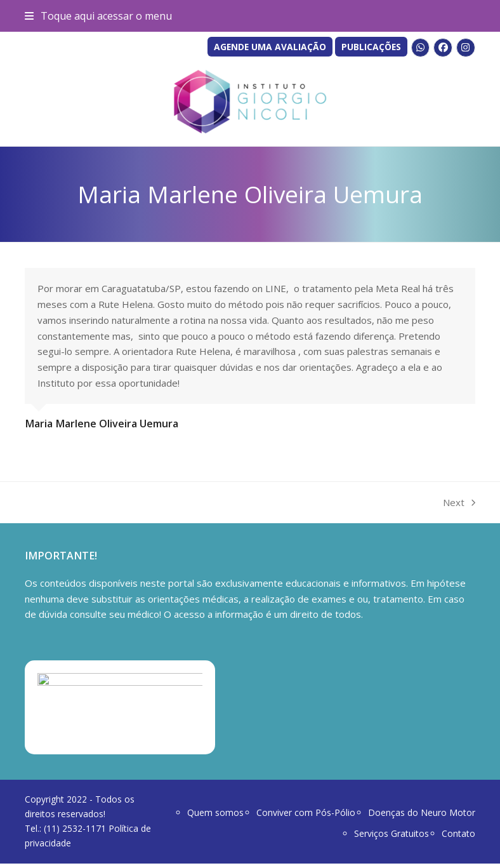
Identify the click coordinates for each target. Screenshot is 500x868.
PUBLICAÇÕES (371, 47)
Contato (458, 837)
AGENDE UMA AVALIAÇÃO (270, 47)
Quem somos (215, 817)
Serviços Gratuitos (391, 837)
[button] (98, 16)
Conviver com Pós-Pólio (306, 817)
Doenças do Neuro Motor (422, 817)
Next (459, 503)
